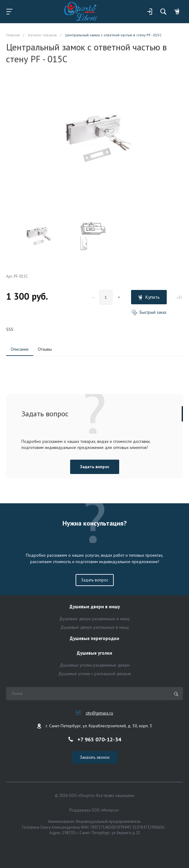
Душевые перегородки (94, 639)
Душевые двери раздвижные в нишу (94, 619)
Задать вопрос (95, 467)
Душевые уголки (94, 653)
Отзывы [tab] (45, 349)
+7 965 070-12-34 (99, 739)
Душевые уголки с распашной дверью (95, 674)
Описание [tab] (20, 349)
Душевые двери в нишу (95, 607)
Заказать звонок (95, 757)
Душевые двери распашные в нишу (95, 627)
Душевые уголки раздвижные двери (95, 665)
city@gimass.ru (99, 713)
